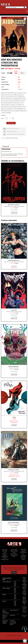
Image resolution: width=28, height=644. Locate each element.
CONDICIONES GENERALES (23, 550)
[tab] (6, 146)
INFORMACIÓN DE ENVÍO (14, 556)
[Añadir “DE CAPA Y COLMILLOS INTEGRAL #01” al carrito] (14, 530)
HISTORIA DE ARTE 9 (5, 560)
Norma (16, 138)
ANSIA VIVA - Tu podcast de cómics (24, 610)
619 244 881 (12, 620)
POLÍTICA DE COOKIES (23, 559)
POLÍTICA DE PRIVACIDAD (23, 556)
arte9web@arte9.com (14, 610)
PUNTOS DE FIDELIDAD (5, 555)
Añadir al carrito (11, 123)
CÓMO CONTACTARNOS (14, 553)
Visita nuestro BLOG (24, 616)
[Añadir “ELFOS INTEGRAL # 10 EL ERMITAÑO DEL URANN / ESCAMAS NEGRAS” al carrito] (14, 479)
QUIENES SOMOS (14, 550)
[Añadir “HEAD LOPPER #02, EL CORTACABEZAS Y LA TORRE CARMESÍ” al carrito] (14, 213)
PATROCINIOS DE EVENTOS (5, 557)
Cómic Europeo (8, 138)
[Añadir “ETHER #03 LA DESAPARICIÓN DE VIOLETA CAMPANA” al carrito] (14, 374)
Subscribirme (14, 573)
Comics (13, 138)
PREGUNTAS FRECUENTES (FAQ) (5, 551)
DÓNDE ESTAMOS (14, 551)
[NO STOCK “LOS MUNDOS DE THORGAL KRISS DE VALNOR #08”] (14, 267)
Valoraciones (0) (6, 146)
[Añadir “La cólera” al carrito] (14, 425)
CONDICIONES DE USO (23, 553)
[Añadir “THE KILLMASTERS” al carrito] (14, 318)
